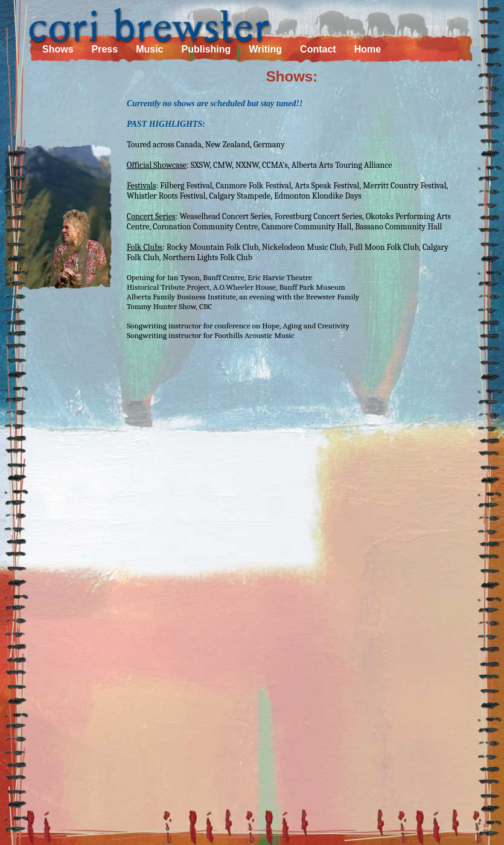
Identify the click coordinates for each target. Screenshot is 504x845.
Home (368, 49)
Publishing (206, 49)
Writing (265, 49)
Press (105, 49)
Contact (318, 49)
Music (149, 49)
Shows (58, 49)
